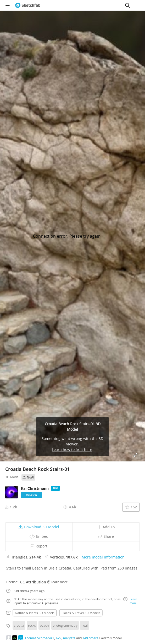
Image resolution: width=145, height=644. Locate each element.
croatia (19, 625)
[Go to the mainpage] (28, 5)
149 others (90, 638)
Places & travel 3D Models (81, 613)
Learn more (57, 582)
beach (44, 625)
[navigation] (8, 5)
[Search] (127, 5)
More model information (103, 557)
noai (85, 625)
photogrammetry (65, 625)
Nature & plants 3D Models (35, 613)
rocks (32, 625)
